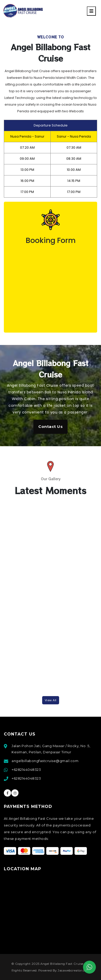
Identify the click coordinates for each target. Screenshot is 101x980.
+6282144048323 (26, 770)
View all (51, 700)
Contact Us (51, 426)
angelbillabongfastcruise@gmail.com (45, 761)
